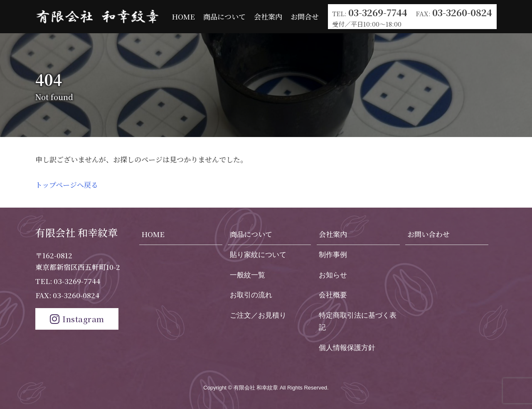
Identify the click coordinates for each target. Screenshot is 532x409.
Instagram (77, 319)
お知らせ (333, 275)
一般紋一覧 (248, 275)
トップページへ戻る (67, 185)
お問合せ (305, 16)
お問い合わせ (429, 234)
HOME (183, 16)
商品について (224, 16)
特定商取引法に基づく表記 (358, 321)
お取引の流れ (251, 295)
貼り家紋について (258, 255)
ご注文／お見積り (258, 315)
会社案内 (268, 16)
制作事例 (333, 255)
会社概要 (333, 295)
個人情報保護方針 (347, 348)
